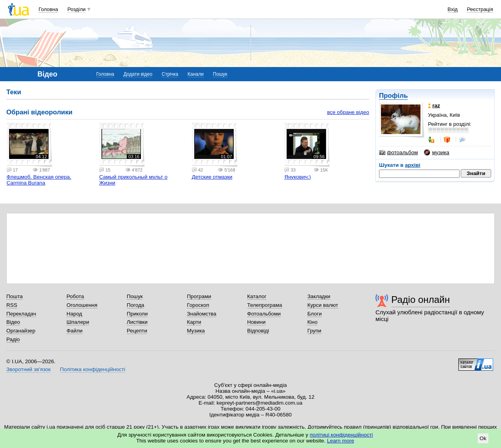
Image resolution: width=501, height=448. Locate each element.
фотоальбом (398, 153)
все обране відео (348, 112)
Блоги (314, 314)
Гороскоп (198, 305)
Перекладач (21, 314)
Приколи (137, 314)
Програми (199, 296)
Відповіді (258, 331)
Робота (75, 296)
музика (436, 153)
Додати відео (138, 74)
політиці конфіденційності (342, 435)
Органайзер (21, 331)
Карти (194, 322)
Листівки (137, 322)
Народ (74, 314)
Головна (48, 9)
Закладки (319, 296)
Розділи (77, 9)
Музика (196, 331)
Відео (13, 322)
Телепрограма (265, 305)
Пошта (14, 296)
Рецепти (137, 331)
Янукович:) (297, 177)
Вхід (453, 9)
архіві (413, 165)
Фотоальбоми (264, 314)
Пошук (220, 74)
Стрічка (170, 74)
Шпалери (78, 322)
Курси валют (323, 305)
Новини (256, 322)
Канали (196, 74)
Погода (135, 305)
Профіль (393, 96)
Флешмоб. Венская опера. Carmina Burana (39, 180)
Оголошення (82, 305)
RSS (12, 305)
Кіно (312, 322)
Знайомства (202, 314)
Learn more (341, 441)
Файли (74, 331)
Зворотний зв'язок (28, 369)
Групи (314, 331)
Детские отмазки (212, 177)
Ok (483, 438)
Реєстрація (480, 9)
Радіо (13, 339)
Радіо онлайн (421, 300)
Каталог (257, 296)
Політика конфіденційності (93, 369)
